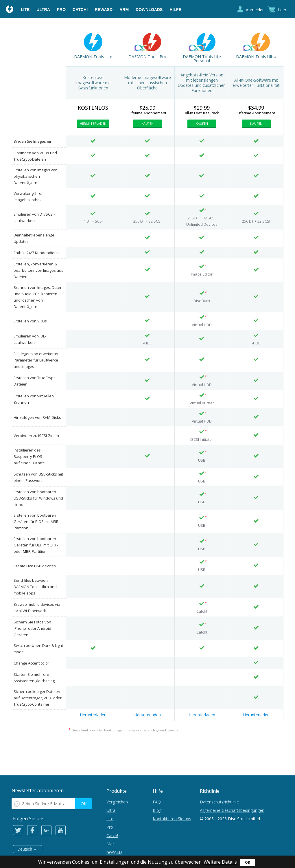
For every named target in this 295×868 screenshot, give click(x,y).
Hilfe (175, 10)
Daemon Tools (10, 10)
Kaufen (147, 123)
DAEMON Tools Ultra (256, 57)
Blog (157, 810)
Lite (25, 10)
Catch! (80, 10)
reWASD (104, 10)
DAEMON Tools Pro (147, 57)
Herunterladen (93, 123)
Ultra (43, 10)
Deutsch (25, 849)
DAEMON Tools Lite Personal (202, 59)
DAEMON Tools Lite (93, 57)
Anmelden (255, 10)
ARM (124, 10)
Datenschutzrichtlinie (219, 802)
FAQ (157, 802)
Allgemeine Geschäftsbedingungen (232, 810)
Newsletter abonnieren (38, 790)
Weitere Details (220, 862)
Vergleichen (117, 802)
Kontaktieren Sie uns (172, 819)
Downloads (149, 10)
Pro (61, 10)
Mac (110, 844)
